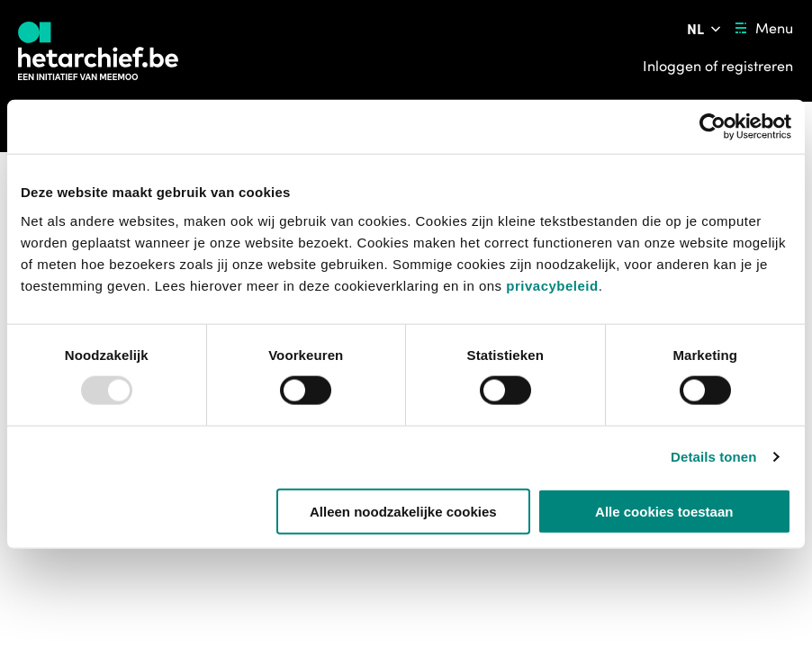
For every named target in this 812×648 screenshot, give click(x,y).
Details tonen (713, 457)
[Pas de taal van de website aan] (705, 29)
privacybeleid (552, 285)
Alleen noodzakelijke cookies (403, 511)
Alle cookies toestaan (664, 511)
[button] (123, 582)
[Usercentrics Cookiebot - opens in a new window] (713, 127)
